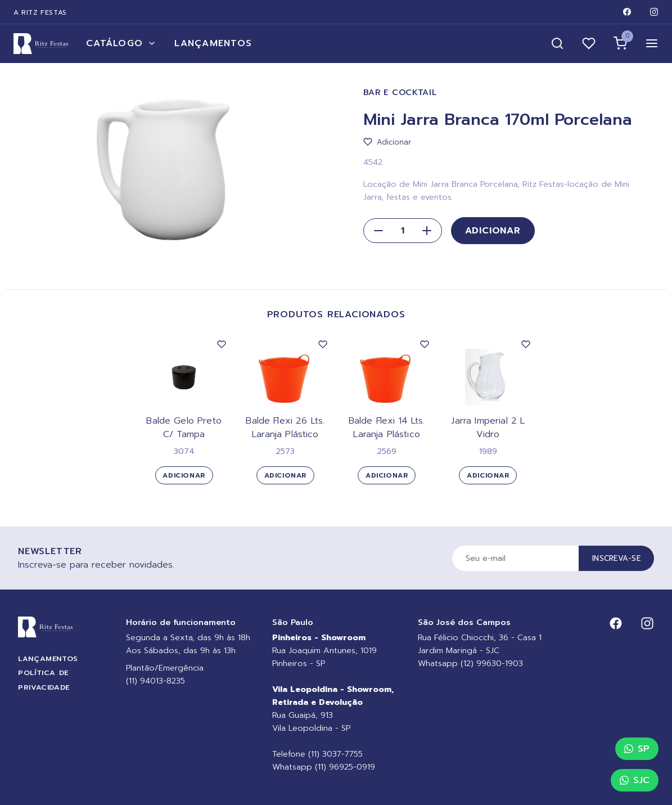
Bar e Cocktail (400, 93)
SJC (635, 780)
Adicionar (493, 231)
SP (637, 749)
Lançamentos (213, 43)
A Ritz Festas (40, 12)
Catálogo (121, 43)
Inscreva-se (616, 558)
